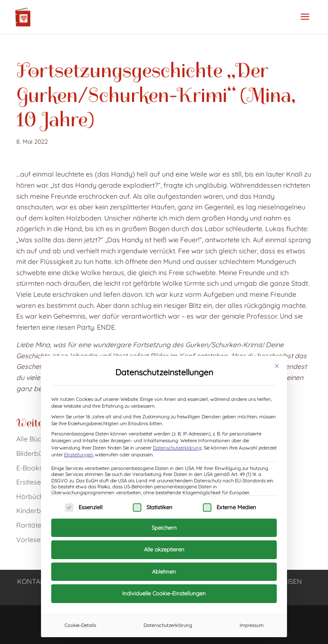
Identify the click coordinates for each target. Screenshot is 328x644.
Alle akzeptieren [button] (164, 549)
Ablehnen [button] (164, 571)
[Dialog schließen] (277, 366)
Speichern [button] (164, 528)
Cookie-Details (80, 625)
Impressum (252, 625)
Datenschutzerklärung (177, 448)
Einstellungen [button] (79, 455)
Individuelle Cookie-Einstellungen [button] (164, 593)
